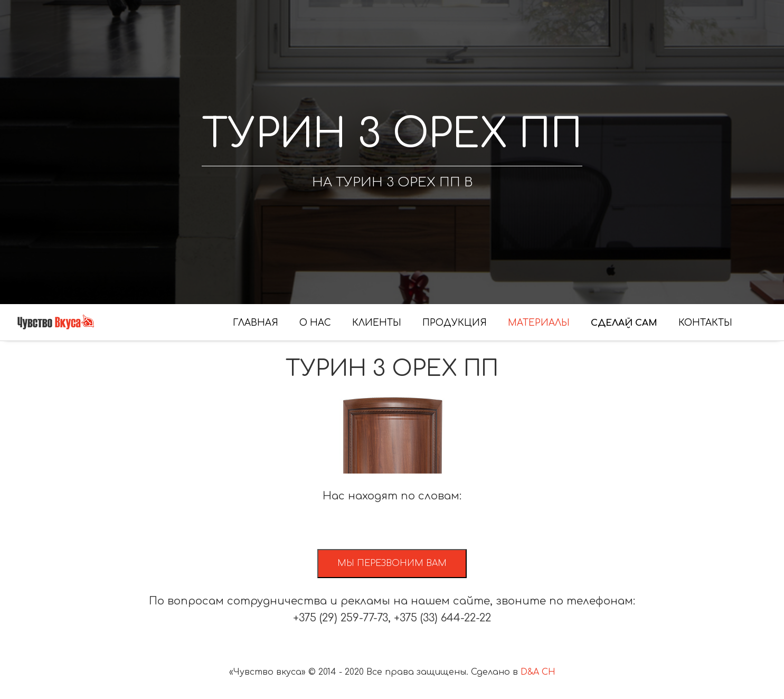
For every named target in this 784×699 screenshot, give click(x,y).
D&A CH (538, 672)
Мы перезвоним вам (392, 563)
